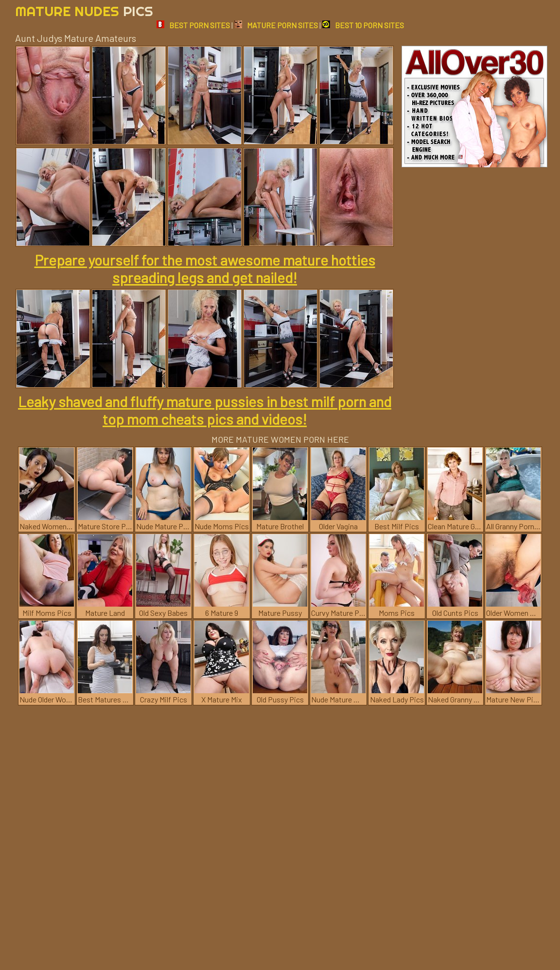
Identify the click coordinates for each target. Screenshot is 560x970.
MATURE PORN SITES (276, 25)
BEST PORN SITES (193, 25)
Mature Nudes (84, 11)
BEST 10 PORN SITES (363, 25)
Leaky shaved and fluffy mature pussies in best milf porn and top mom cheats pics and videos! (205, 410)
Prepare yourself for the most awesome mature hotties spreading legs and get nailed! (205, 269)
